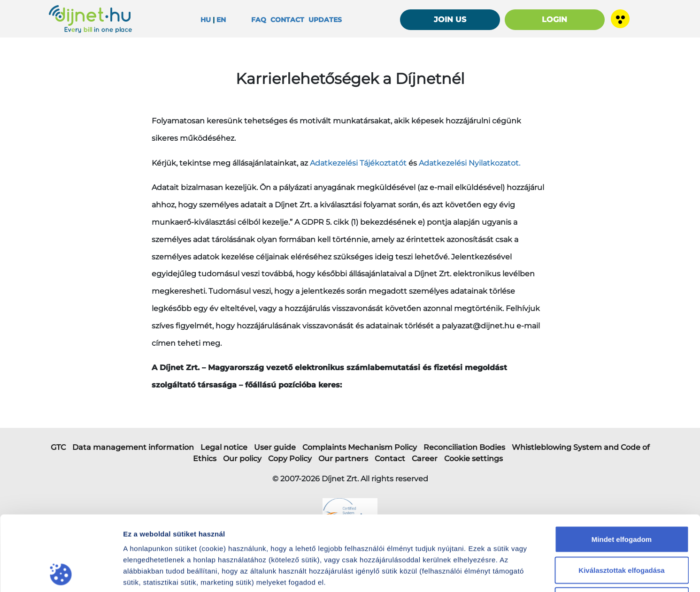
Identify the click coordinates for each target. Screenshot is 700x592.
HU (206, 20)
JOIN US (450, 19)
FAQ (259, 20)
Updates (325, 20)
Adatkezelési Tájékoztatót (358, 163)
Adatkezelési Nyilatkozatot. (469, 163)
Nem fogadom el (622, 530)
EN (221, 20)
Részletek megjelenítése (540, 573)
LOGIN (554, 19)
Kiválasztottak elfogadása (621, 500)
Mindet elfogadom (622, 469)
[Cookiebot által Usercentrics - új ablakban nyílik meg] (61, 574)
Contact (287, 20)
